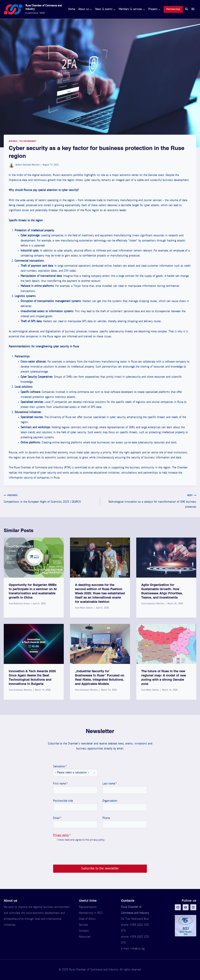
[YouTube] (186, 907)
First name (60, 784)
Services (84, 925)
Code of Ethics (87, 919)
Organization (110, 801)
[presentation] (34, 558)
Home (72, 9)
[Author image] (11, 165)
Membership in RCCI (91, 913)
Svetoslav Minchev (31, 165)
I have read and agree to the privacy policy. (81, 840)
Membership (173, 9)
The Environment (28, 141)
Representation (88, 907)
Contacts (84, 931)
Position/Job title (63, 801)
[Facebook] (178, 907)
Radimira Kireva (22, 604)
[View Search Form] (187, 9)
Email (57, 818)
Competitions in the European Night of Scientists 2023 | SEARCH (50, 498)
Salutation (60, 767)
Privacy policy (61, 835)
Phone (106, 818)
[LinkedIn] (193, 907)
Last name (110, 784)
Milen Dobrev (86, 608)
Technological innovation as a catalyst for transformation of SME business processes (150, 501)
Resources (85, 937)
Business (13, 141)
